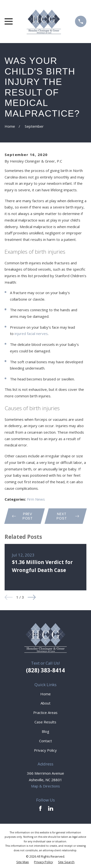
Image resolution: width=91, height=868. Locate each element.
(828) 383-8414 (45, 670)
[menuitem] (23, 862)
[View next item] (32, 597)
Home (45, 694)
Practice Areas (45, 712)
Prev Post (22, 516)
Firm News (36, 499)
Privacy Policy (45, 750)
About (45, 703)
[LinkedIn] (51, 808)
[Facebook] (40, 808)
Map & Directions (45, 786)
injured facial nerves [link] (31, 334)
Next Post (68, 516)
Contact (45, 741)
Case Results (45, 722)
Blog (45, 731)
